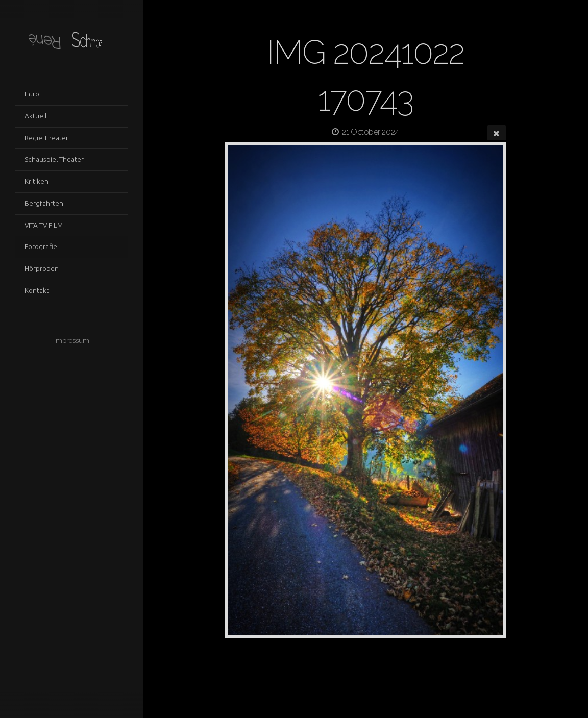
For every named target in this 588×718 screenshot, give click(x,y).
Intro (32, 94)
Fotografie (41, 246)
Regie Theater (46, 138)
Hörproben (42, 268)
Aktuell (35, 116)
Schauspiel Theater (54, 159)
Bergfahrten (44, 203)
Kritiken (36, 181)
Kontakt (37, 290)
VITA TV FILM (44, 225)
